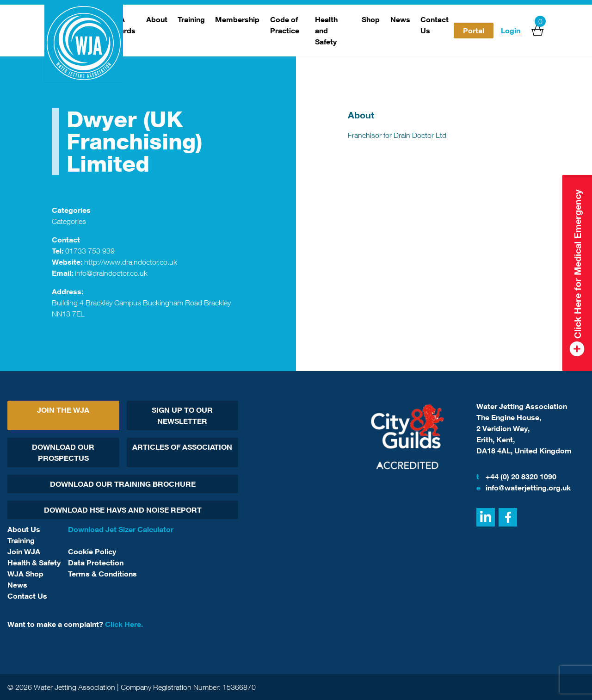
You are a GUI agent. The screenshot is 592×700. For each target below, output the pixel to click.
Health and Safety (326, 31)
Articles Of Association (182, 447)
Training (191, 19)
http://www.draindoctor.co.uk (131, 262)
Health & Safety (34, 563)
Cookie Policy (92, 551)
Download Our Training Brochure (123, 484)
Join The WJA (63, 410)
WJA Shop (25, 574)
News (400, 19)
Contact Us (435, 25)
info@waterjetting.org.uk (524, 488)
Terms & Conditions (102, 574)
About (157, 19)
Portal (474, 31)
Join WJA (24, 551)
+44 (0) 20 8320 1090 (516, 477)
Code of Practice (285, 25)
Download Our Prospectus (63, 452)
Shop (371, 19)
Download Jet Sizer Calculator (121, 529)
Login (511, 31)
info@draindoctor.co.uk (111, 273)
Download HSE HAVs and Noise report (123, 510)
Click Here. (124, 624)
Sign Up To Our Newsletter (182, 415)
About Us (24, 529)
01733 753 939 (90, 251)
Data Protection (96, 563)
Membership (237, 19)
